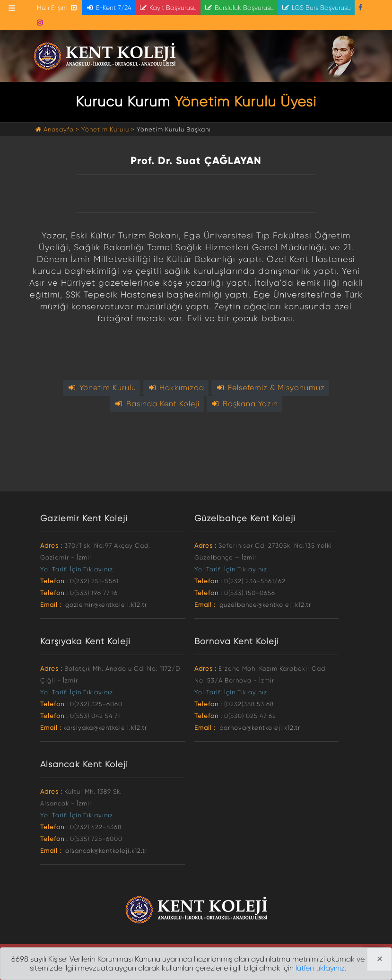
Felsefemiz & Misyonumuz (270, 388)
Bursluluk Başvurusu (239, 8)
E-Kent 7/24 (109, 8)
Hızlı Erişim (57, 8)
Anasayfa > (58, 129)
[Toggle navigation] (12, 8)
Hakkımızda (176, 388)
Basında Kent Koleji (157, 404)
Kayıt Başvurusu (168, 8)
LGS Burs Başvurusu (316, 8)
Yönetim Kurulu (102, 388)
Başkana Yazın (245, 404)
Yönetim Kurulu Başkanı (174, 129)
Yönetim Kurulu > (108, 129)
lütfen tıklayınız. (321, 968)
